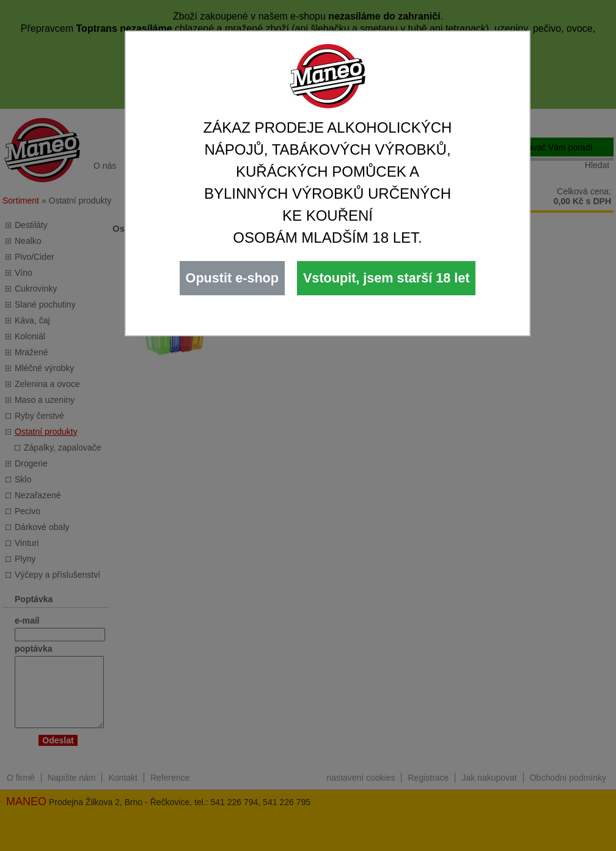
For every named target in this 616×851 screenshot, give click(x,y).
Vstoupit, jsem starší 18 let (386, 278)
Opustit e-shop (232, 278)
